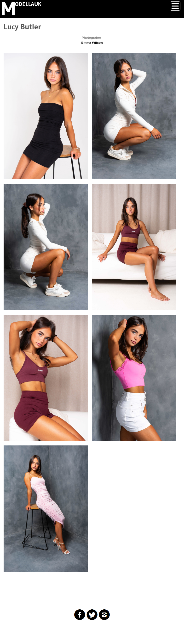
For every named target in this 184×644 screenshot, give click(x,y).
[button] (46, 116)
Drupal (27, 631)
